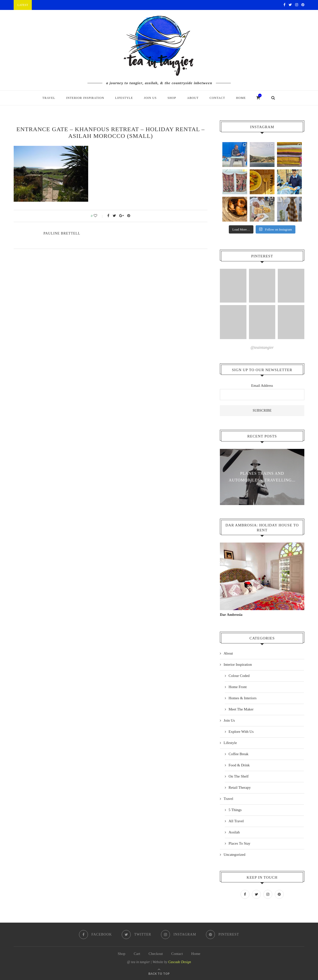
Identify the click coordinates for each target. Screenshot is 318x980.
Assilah (234, 832)
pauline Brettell (62, 233)
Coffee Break (238, 754)
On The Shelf (239, 776)
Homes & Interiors (242, 698)
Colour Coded (239, 675)
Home (241, 98)
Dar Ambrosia (231, 614)
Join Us (150, 98)
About (193, 98)
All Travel (236, 821)
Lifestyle (124, 98)
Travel (49, 98)
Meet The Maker (241, 709)
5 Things (235, 810)
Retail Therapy (240, 787)
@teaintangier (262, 347)
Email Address (262, 385)
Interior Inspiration (85, 98)
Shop (172, 98)
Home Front (238, 687)
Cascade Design (179, 961)
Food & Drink (239, 765)
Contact (217, 98)
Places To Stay (239, 843)
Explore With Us (241, 731)
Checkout (156, 953)
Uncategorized (234, 854)
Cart (137, 953)
